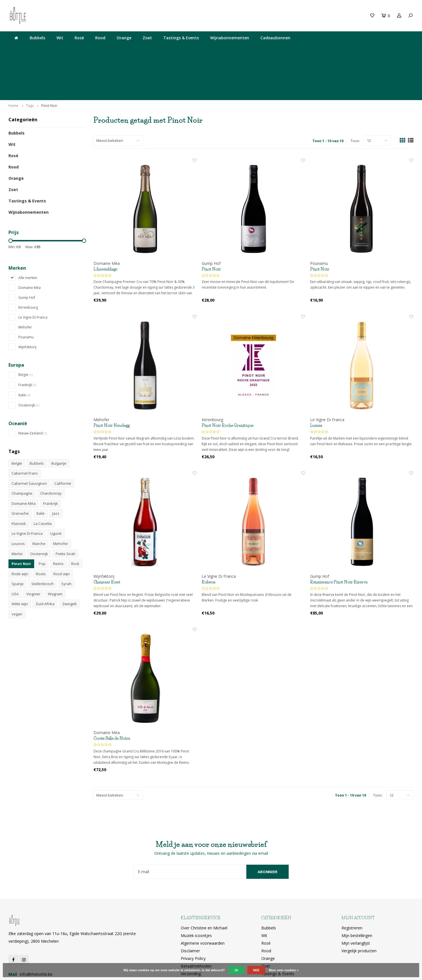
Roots (41, 529)
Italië (24, 351)
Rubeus (209, 538)
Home (13, 61)
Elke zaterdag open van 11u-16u (161, 50)
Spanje (18, 539)
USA (15, 550)
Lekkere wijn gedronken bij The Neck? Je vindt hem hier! (62, 50)
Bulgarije (59, 419)
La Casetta (43, 479)
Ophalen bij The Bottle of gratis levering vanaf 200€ (362, 50)
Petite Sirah (66, 509)
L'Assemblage (105, 225)
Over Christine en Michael (204, 883)
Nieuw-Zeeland (33, 389)
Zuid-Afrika (45, 559)
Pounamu (26, 293)
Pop (42, 519)
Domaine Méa (30, 243)
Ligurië (56, 489)
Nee (256, 970)
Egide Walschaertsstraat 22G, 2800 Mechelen (252, 50)
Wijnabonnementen (230, 38)
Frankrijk (27, 340)
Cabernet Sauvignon (29, 439)
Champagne (22, 449)
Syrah (66, 539)
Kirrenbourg (28, 263)
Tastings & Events (181, 38)
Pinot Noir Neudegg (112, 381)
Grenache (20, 469)
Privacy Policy (193, 914)
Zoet (147, 38)
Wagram (55, 550)
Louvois (18, 499)
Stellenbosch (43, 539)
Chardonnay (51, 449)
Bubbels (37, 38)
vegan (17, 570)
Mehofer (25, 283)
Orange (124, 38)
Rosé (79, 38)
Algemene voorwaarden (203, 898)
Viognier (33, 550)
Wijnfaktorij (27, 303)
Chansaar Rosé (107, 538)
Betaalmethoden (196, 921)
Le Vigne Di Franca (33, 273)
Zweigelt (69, 559)
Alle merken (28, 233)
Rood (100, 38)
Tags (30, 61)
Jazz (56, 469)
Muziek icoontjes (196, 891)
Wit (60, 38)
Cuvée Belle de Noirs (112, 694)
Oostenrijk (29, 361)
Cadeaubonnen (275, 38)
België (25, 330)
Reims (58, 519)
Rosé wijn (62, 529)
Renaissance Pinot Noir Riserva (339, 538)
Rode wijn (20, 529)
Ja (236, 970)
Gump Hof (27, 253)
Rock (75, 519)
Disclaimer (190, 906)
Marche (39, 499)
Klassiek (19, 479)
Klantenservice (194, 937)
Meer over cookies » (284, 970)
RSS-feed (189, 944)
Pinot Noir (49, 61)
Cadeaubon (115, 15)
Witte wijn (20, 559)
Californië (63, 439)
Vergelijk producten (359, 906)
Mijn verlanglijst (356, 898)
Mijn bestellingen (357, 891)
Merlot (17, 509)
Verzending (191, 929)
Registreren (352, 883)
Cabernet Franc (25, 429)
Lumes (316, 381)
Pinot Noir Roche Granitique (228, 381)
